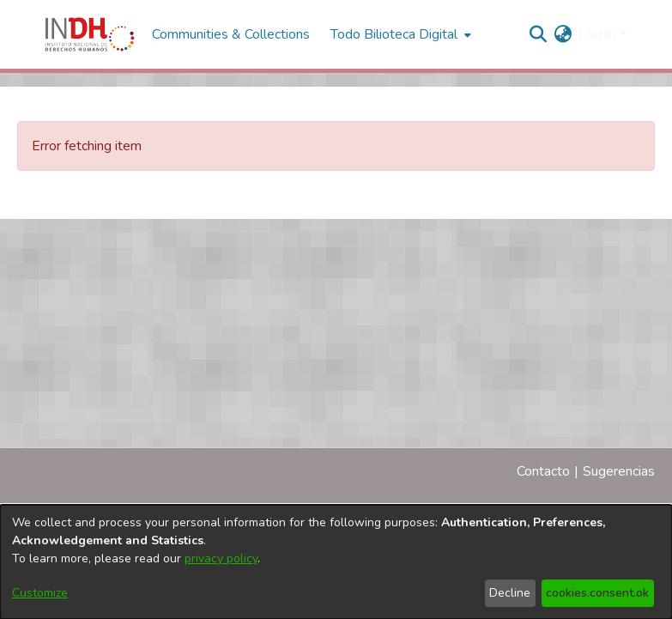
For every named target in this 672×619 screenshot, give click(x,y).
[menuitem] (563, 34)
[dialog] (336, 562)
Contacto (543, 471)
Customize (40, 593)
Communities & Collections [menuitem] (231, 34)
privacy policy (221, 558)
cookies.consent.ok (597, 593)
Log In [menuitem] (597, 34)
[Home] (90, 34)
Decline (510, 593)
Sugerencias (619, 471)
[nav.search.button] (538, 34)
